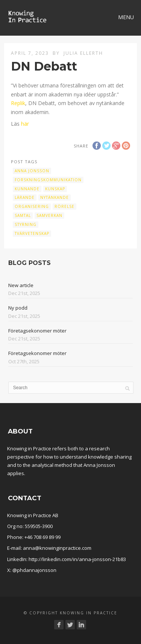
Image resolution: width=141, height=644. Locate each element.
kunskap (55, 189)
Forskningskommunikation (48, 180)
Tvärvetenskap (32, 233)
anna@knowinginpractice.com (57, 548)
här (25, 124)
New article (21, 285)
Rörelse (64, 206)
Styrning (26, 224)
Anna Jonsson (32, 171)
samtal (23, 215)
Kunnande (27, 189)
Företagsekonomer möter (37, 331)
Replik (18, 103)
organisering (32, 206)
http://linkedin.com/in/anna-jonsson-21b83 (77, 559)
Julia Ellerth (83, 53)
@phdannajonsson (34, 570)
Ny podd (18, 308)
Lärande (25, 197)
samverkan (49, 215)
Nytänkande (55, 197)
